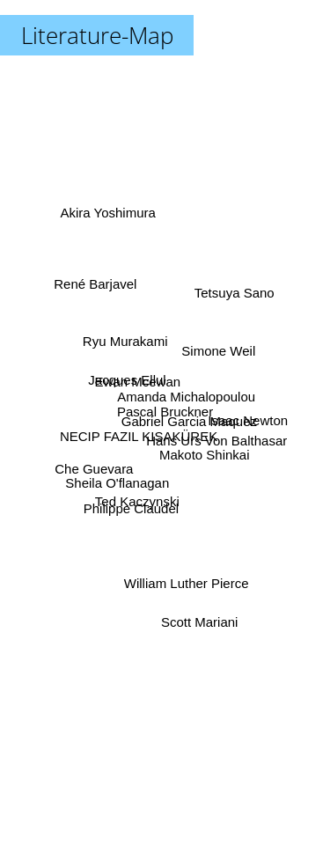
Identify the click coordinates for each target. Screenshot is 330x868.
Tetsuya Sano (233, 299)
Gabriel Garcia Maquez (187, 421)
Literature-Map (97, 35)
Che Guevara (102, 463)
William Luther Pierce (187, 577)
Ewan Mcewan (140, 385)
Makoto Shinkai (203, 457)
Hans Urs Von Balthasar (212, 439)
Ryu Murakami (129, 350)
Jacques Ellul (128, 370)
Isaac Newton (246, 421)
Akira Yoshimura (106, 221)
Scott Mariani (195, 600)
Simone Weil (213, 356)
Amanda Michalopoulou (184, 399)
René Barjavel (102, 301)
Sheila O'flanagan (122, 476)
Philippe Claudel (134, 495)
